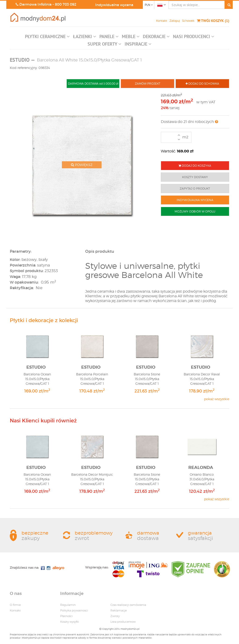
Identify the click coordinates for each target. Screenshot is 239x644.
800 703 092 (66, 4)
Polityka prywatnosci (74, 610)
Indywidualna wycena (114, 5)
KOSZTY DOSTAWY (195, 177)
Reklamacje (119, 610)
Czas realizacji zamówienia (128, 605)
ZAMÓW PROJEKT (148, 84)
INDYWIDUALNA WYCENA (195, 200)
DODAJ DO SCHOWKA (202, 84)
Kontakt (162, 21)
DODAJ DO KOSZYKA (195, 166)
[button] (47, 38)
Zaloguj (175, 21)
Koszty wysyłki (70, 622)
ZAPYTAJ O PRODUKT (195, 189)
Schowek (188, 21)
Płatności (66, 616)
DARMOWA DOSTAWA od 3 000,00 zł (93, 84)
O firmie (15, 605)
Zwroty (115, 616)
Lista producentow (123, 622)
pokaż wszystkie (217, 399)
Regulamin (68, 605)
